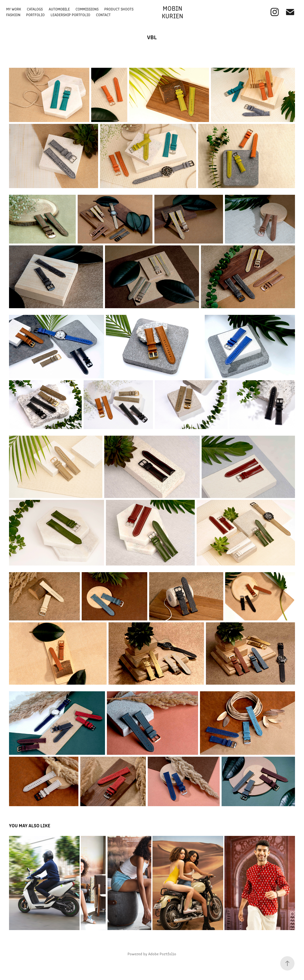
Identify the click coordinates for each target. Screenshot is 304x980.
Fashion (13, 15)
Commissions (87, 9)
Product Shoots (119, 9)
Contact (103, 15)
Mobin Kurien (173, 12)
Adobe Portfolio (162, 954)
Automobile (59, 9)
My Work (14, 9)
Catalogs (35, 9)
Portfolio (35, 15)
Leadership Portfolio (70, 15)
